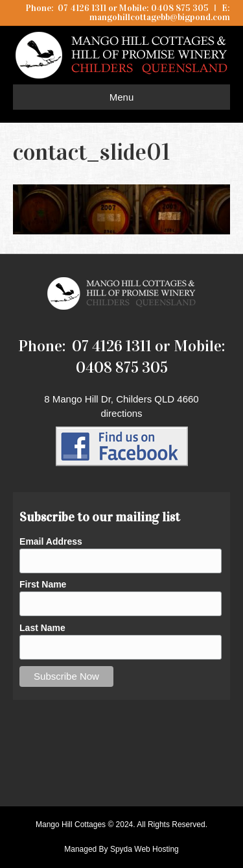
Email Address (51, 541)
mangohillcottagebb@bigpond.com (160, 17)
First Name (43, 584)
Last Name (42, 628)
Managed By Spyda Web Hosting (121, 849)
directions (121, 413)
